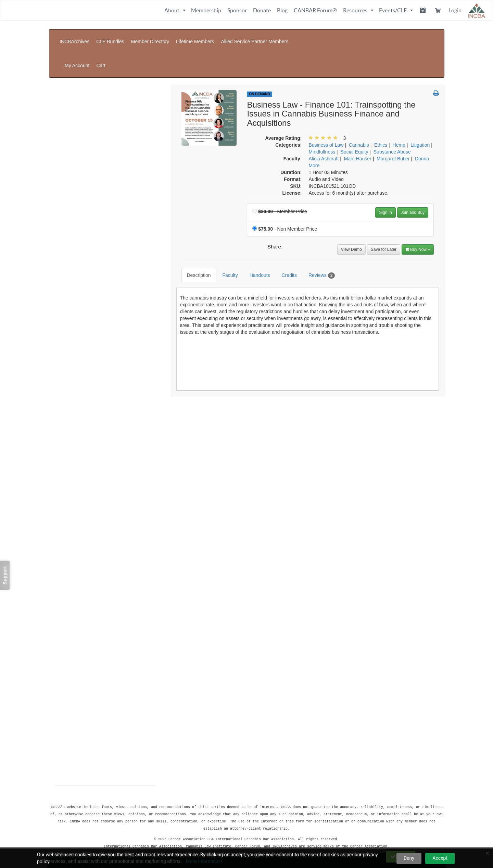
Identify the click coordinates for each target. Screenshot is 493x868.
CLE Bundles (110, 36)
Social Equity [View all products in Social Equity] (355, 118)
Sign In (385, 178)
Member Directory (150, 36)
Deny (409, 858)
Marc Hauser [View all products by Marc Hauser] (358, 124)
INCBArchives (74, 36)
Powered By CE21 (75, 839)
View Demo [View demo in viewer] (351, 215)
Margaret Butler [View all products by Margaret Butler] (393, 124)
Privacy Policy (109, 832)
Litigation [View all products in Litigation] (420, 111)
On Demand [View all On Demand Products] (260, 60)
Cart (433, 36)
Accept (440, 858)
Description (194, 236)
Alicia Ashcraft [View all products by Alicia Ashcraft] (324, 124)
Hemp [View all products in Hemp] (399, 111)
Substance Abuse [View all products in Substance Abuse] (392, 118)
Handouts (255, 236)
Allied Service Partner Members (255, 36)
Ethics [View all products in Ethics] (381, 111)
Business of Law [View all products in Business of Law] (326, 111)
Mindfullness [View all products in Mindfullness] (322, 118)
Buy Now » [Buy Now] (418, 215)
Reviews (317, 236)
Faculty (225, 236)
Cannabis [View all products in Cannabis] (359, 111)
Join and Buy (413, 178)
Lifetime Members (195, 36)
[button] (436, 59)
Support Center (72, 832)
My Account (409, 36)
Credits (284, 236)
